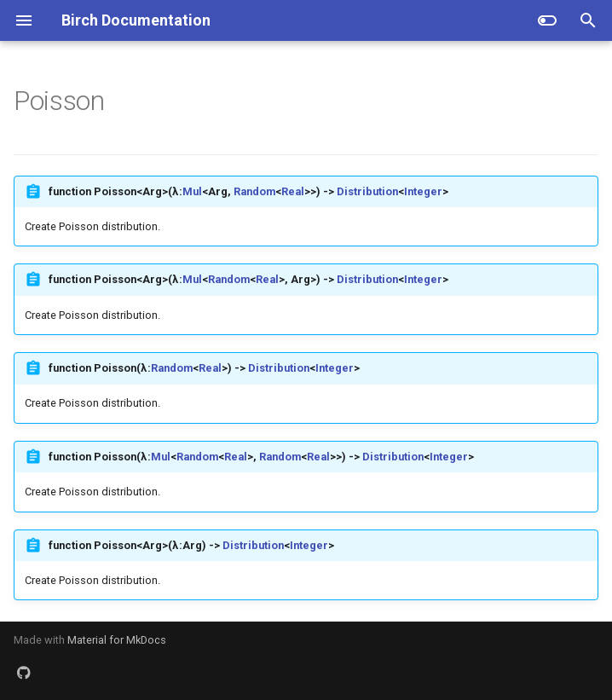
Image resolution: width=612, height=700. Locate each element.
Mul (192, 191)
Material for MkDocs (117, 640)
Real (293, 191)
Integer (423, 191)
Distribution (367, 191)
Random (254, 191)
